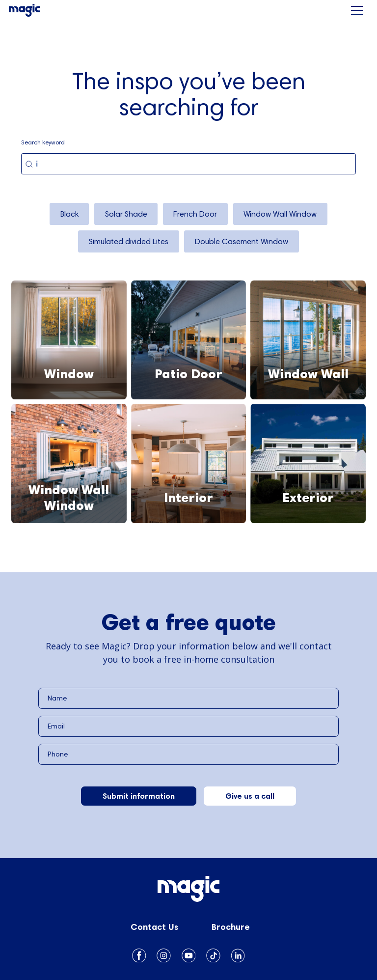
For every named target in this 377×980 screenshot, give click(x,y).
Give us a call (250, 796)
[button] (357, 10)
